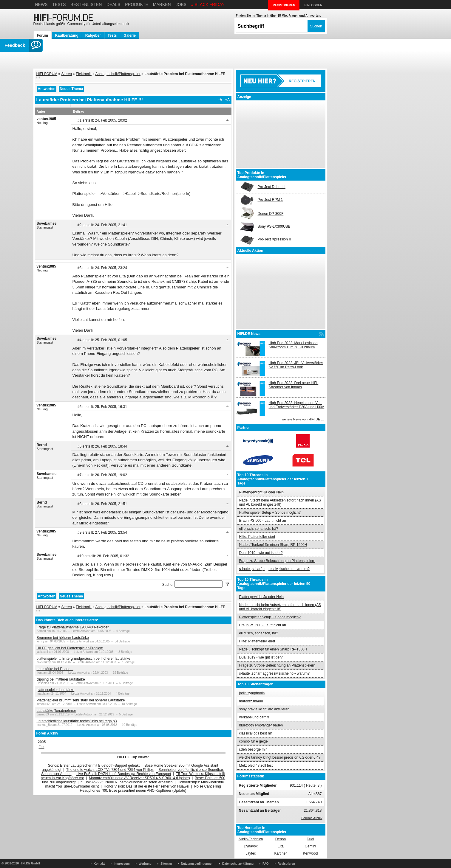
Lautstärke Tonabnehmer (57, 711)
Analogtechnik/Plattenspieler (118, 74)
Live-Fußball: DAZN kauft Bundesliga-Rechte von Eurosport (124, 774)
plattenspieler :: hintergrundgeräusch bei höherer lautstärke (84, 659)
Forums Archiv (312, 818)
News (41, 4)
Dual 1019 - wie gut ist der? (261, 553)
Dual (310, 839)
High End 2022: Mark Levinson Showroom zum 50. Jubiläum (293, 345)
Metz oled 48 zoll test (256, 765)
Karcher (280, 853)
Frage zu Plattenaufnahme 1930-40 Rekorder (73, 627)
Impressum (122, 864)
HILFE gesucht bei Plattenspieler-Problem (70, 648)
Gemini (310, 846)
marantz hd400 (251, 701)
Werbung (145, 864)
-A (220, 100)
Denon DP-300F (271, 214)
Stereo (67, 74)
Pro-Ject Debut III (272, 187)
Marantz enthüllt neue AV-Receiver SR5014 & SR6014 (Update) (139, 778)
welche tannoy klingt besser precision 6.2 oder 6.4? (280, 757)
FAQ (266, 864)
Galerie (130, 35)
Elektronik (84, 74)
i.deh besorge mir (253, 749)
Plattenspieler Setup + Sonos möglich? (270, 513)
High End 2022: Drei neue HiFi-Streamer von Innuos (294, 385)
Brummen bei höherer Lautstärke (63, 638)
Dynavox (251, 846)
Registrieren (286, 864)
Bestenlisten (86, 4)
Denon (281, 839)
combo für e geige (254, 741)
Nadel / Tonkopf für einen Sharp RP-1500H (273, 545)
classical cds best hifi (256, 733)
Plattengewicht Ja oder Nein (261, 492)
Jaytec (251, 853)
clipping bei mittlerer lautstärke (61, 679)
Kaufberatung (67, 35)
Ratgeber (93, 35)
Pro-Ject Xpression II (274, 239)
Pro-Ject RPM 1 (270, 200)
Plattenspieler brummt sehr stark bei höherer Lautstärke (81, 700)
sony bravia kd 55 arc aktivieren (264, 709)
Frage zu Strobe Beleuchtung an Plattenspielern (277, 561)
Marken (162, 4)
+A (228, 100)
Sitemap (166, 864)
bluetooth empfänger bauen (261, 725)
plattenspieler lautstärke (56, 690)
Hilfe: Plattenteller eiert (257, 537)
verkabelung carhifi (254, 717)
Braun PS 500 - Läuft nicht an (263, 521)
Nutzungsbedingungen (197, 864)
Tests (59, 4)
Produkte (137, 4)
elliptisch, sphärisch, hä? (259, 529)
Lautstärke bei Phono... (55, 669)
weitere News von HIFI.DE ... (303, 419)
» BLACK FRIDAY (208, 4)
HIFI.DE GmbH (30, 863)
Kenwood (310, 853)
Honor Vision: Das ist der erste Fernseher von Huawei (147, 786)
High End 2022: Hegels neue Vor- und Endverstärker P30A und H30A (297, 405)
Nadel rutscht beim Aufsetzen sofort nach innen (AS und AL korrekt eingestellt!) (280, 502)
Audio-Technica (251, 839)
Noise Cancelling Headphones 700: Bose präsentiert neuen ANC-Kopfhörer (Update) (150, 788)
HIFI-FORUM (47, 74)
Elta (281, 846)
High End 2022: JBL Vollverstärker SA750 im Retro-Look (296, 365)
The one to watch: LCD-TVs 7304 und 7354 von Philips (110, 770)
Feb (42, 747)
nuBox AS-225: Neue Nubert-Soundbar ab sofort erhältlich (127, 782)
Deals (113, 4)
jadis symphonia (252, 693)
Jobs (181, 4)
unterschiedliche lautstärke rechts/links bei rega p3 (77, 721)
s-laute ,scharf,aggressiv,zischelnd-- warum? (275, 569)
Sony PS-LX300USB (274, 226)
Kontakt (99, 864)
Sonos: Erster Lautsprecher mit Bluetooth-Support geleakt (94, 765)
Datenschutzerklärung (238, 864)
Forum (43, 35)
